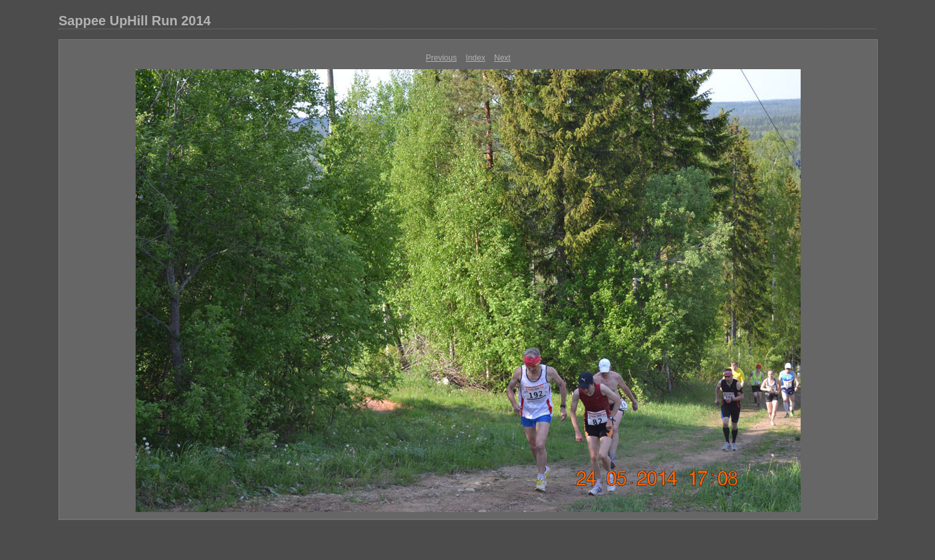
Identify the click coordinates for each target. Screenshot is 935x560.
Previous (441, 58)
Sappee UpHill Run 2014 (135, 21)
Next (502, 58)
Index (475, 58)
